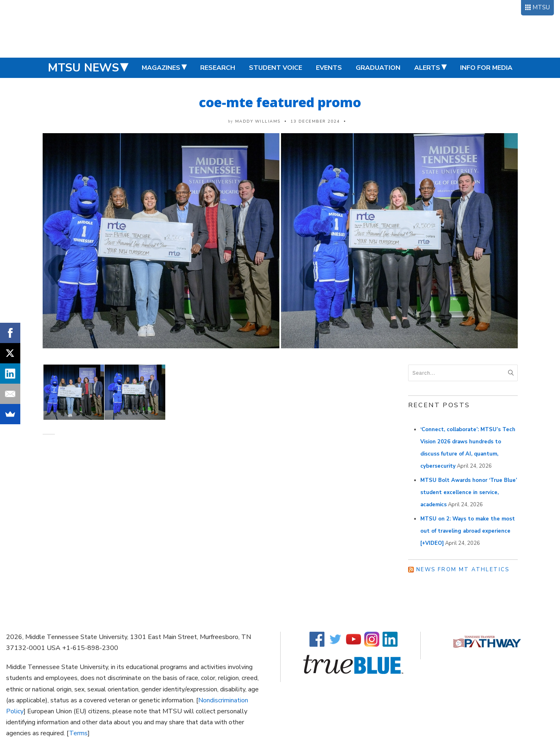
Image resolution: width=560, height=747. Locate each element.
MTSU (541, 7)
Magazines (161, 68)
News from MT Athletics (463, 570)
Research (218, 68)
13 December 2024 (315, 121)
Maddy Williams (258, 121)
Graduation (378, 68)
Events (329, 68)
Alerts (427, 68)
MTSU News (83, 68)
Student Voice (276, 68)
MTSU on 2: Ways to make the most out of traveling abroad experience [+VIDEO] (468, 531)
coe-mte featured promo (280, 102)
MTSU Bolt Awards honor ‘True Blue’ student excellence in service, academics (469, 492)
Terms (78, 733)
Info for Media (486, 68)
